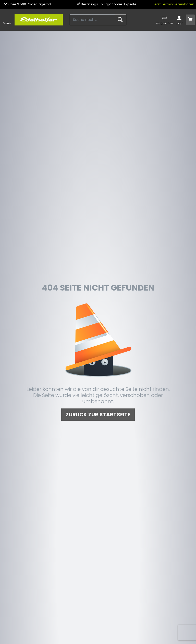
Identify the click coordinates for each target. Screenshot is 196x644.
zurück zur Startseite (98, 415)
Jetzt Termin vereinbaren (173, 4)
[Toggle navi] (7, 20)
